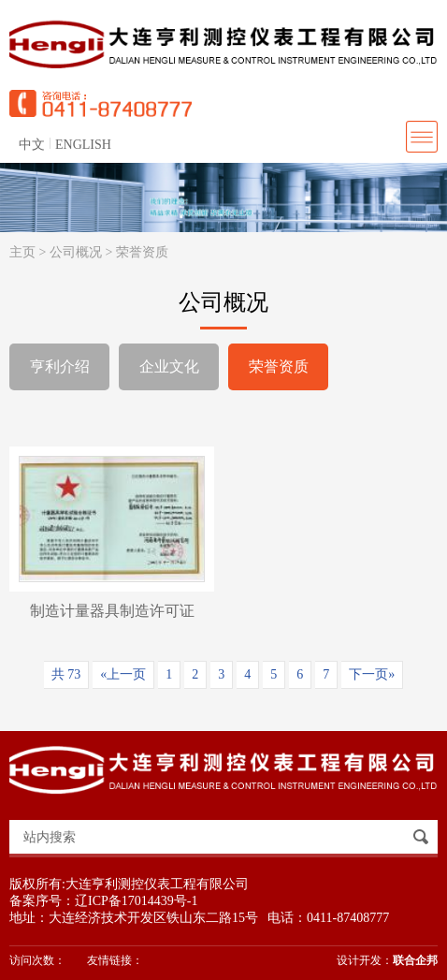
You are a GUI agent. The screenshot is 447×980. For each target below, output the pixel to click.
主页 (22, 252)
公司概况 (76, 252)
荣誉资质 (142, 252)
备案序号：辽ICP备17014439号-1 (103, 901)
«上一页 (123, 674)
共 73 (66, 674)
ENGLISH (83, 145)
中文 (32, 145)
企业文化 (169, 366)
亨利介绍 (60, 366)
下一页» (372, 674)
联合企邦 (415, 960)
